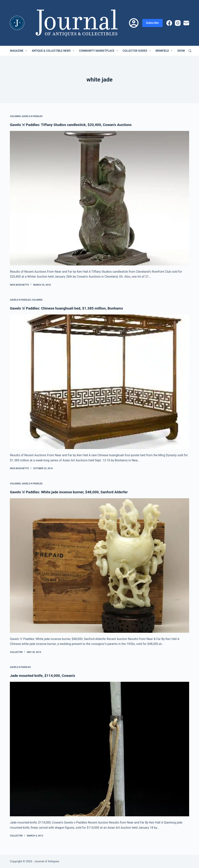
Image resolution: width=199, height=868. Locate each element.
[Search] (190, 51)
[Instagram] (178, 23)
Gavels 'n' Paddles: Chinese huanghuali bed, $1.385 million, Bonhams (69, 308)
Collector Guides (137, 51)
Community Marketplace (99, 51)
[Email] (186, 23)
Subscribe (152, 23)
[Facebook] (169, 23)
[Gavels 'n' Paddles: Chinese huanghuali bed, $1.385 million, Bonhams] (99, 382)
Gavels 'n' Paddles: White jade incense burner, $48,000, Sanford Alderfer (71, 492)
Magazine (19, 51)
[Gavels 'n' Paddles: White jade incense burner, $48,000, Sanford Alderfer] (99, 565)
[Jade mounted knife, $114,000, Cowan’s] (99, 749)
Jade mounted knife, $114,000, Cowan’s (44, 676)
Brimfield (165, 51)
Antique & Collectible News (54, 51)
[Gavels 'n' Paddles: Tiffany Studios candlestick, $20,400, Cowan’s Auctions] (99, 198)
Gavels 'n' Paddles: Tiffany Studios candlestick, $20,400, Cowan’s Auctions (73, 125)
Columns (15, 116)
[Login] (134, 23)
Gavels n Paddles (32, 116)
